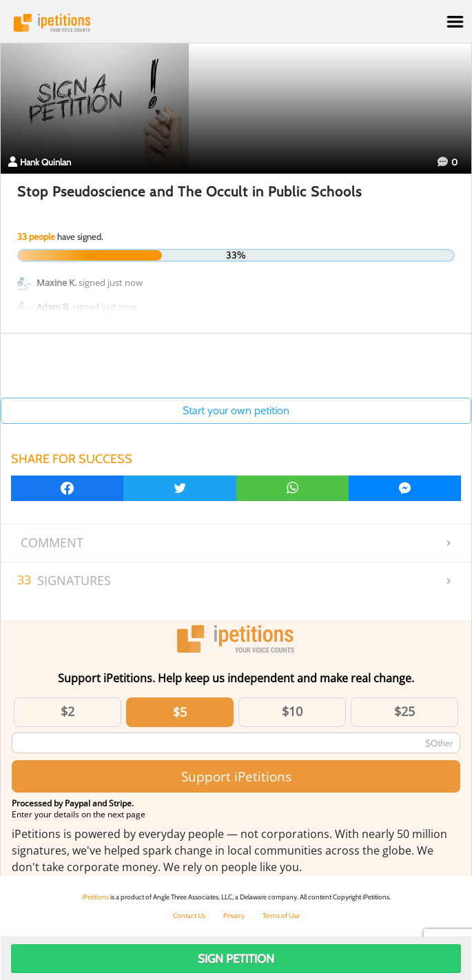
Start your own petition (236, 410)
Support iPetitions (236, 776)
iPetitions (236, 23)
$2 (68, 711)
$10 (292, 711)
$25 (404, 711)
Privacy (234, 916)
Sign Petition (236, 959)
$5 (180, 712)
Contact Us (189, 916)
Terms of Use (281, 916)
